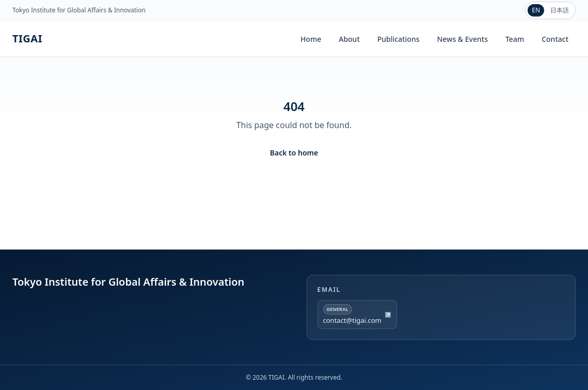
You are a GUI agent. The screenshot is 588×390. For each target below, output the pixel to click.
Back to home (294, 153)
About (349, 39)
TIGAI (27, 38)
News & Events (462, 39)
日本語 (560, 10)
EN (536, 10)
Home (311, 39)
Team (515, 39)
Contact (555, 39)
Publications (399, 39)
